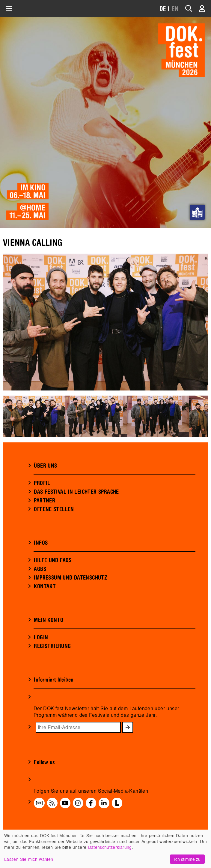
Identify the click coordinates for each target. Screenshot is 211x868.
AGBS (40, 569)
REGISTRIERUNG (52, 646)
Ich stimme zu (187, 859)
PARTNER (45, 501)
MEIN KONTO (49, 620)
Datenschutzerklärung (110, 847)
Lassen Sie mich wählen (29, 859)
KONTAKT (45, 586)
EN (175, 9)
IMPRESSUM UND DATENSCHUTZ (71, 578)
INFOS (41, 543)
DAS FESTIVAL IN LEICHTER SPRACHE (76, 492)
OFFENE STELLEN (54, 509)
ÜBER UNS (45, 466)
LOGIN (41, 637)
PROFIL (42, 483)
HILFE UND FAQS (53, 560)
